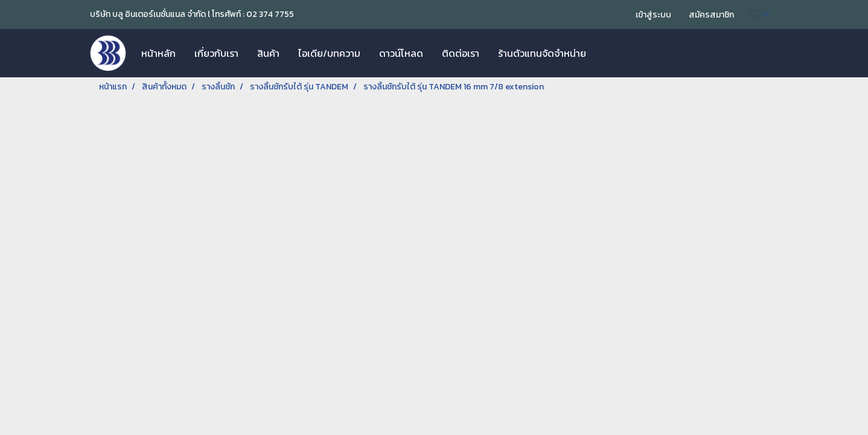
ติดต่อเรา (461, 53)
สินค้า (268, 53)
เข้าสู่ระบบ (653, 15)
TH (760, 14)
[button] (606, 53)
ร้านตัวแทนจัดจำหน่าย (542, 53)
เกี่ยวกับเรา (216, 53)
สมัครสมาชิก (711, 15)
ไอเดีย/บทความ (329, 53)
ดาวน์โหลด (401, 53)
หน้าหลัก (158, 53)
